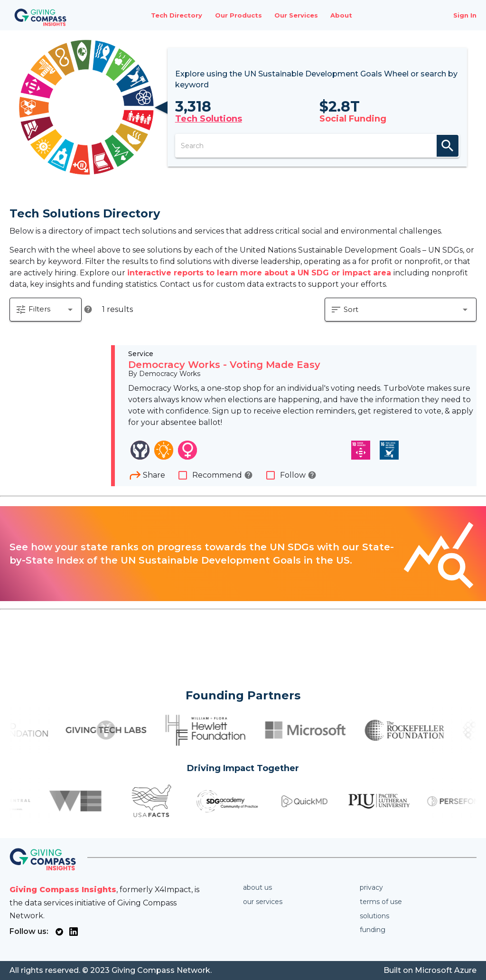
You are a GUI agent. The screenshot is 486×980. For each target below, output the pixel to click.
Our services (263, 902)
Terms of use (381, 902)
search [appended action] (448, 146)
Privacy (371, 887)
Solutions (374, 916)
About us (257, 887)
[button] (46, 310)
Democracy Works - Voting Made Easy (224, 365)
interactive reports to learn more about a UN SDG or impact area (260, 273)
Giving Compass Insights (63, 890)
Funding (373, 930)
